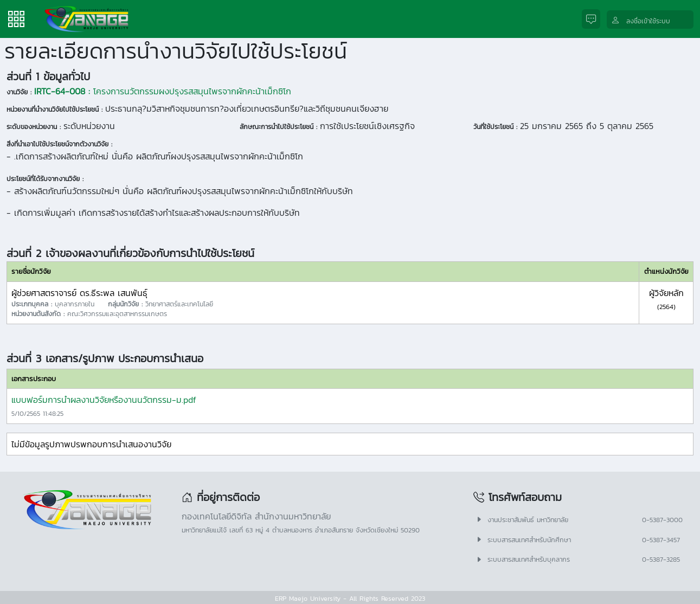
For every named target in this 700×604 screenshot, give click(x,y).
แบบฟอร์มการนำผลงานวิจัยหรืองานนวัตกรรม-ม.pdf (104, 400)
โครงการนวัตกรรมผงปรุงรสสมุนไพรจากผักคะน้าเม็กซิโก (163, 91)
